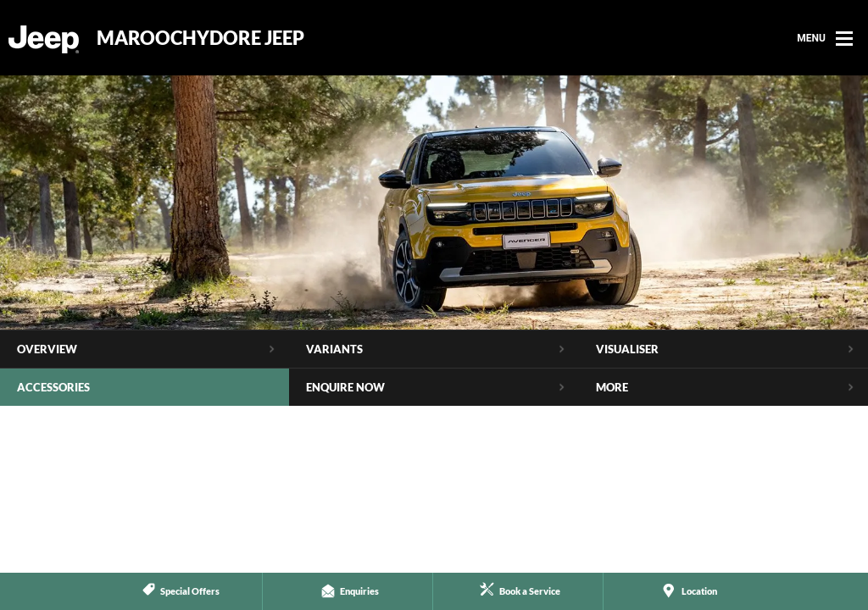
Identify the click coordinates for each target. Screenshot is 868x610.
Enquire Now (345, 387)
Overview (47, 349)
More (612, 387)
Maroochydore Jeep (200, 38)
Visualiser (627, 349)
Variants (334, 349)
